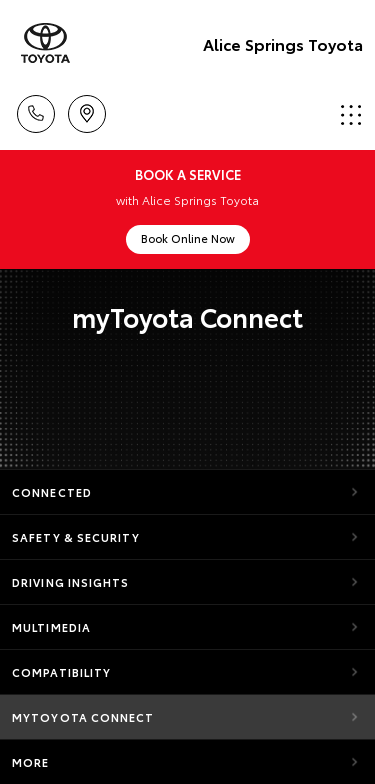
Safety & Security (76, 537)
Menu (351, 114)
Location (87, 110)
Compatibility (61, 672)
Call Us (36, 110)
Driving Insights (71, 582)
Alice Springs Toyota (283, 43)
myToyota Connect (83, 717)
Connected (52, 492)
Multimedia (51, 627)
